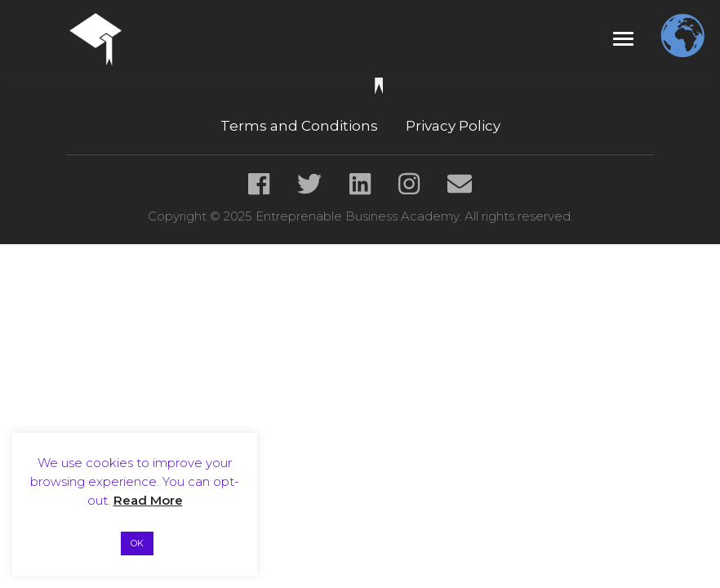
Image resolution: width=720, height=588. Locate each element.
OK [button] (137, 543)
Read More (148, 500)
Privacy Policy (453, 126)
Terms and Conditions (299, 126)
